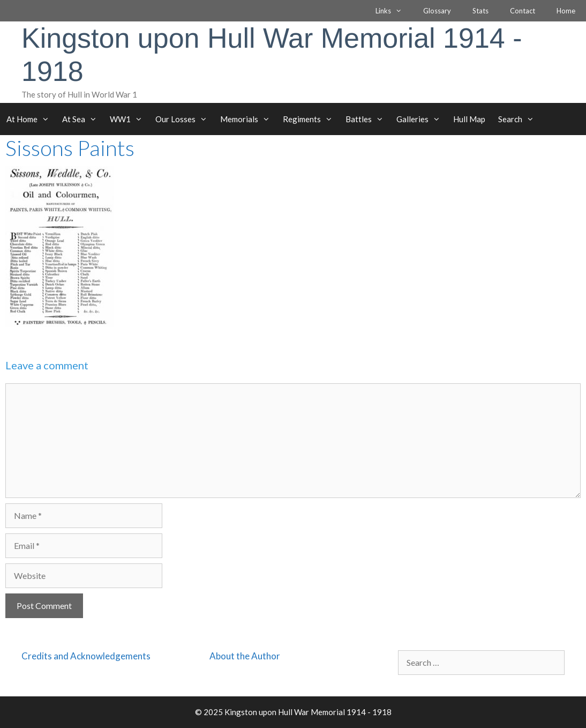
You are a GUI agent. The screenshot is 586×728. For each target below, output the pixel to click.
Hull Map (469, 119)
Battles (368, 119)
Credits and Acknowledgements (86, 656)
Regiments (311, 119)
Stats (480, 11)
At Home (31, 119)
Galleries (422, 119)
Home (566, 11)
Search (519, 119)
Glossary (437, 11)
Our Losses (185, 119)
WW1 (129, 119)
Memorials (248, 119)
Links (394, 11)
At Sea (83, 119)
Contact (523, 11)
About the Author (245, 656)
